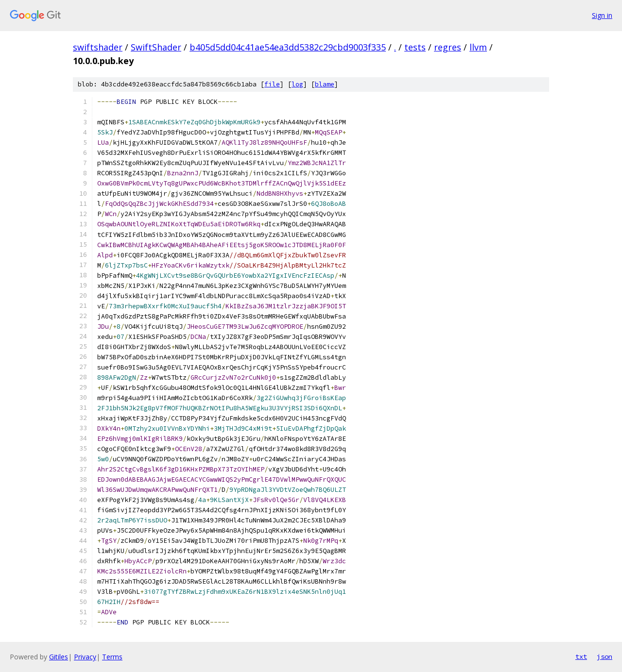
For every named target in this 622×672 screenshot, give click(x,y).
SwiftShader (156, 47)
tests (415, 47)
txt (581, 656)
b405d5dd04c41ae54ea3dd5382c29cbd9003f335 (288, 47)
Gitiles (59, 657)
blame (325, 84)
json (605, 656)
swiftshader (98, 47)
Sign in (602, 15)
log (297, 84)
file (272, 84)
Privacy (85, 657)
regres (448, 47)
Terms (112, 657)
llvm (478, 47)
